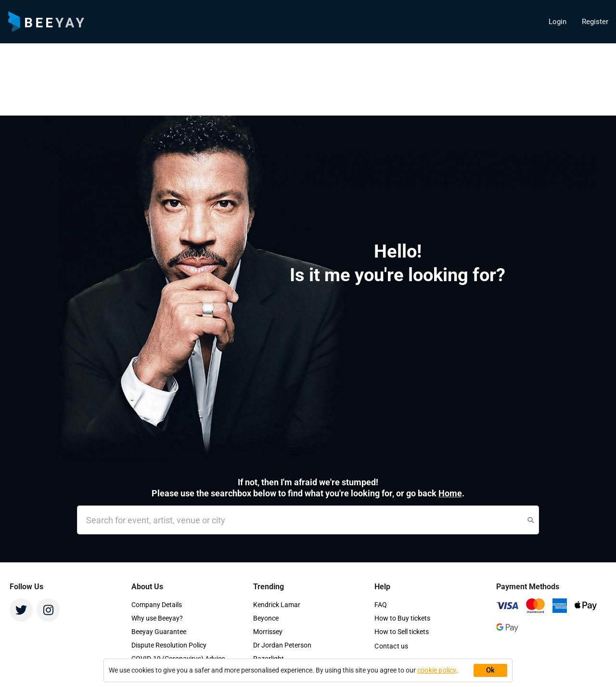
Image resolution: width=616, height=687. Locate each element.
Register (595, 22)
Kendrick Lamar (277, 605)
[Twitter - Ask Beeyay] (21, 610)
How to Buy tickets (402, 618)
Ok (491, 670)
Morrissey (268, 632)
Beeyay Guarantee (159, 632)
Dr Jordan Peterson (282, 645)
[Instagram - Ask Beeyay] (48, 610)
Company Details (157, 605)
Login (558, 22)
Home (450, 493)
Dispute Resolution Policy (169, 645)
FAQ (381, 605)
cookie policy (437, 670)
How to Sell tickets (402, 632)
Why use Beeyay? (157, 618)
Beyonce (266, 618)
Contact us (391, 646)
